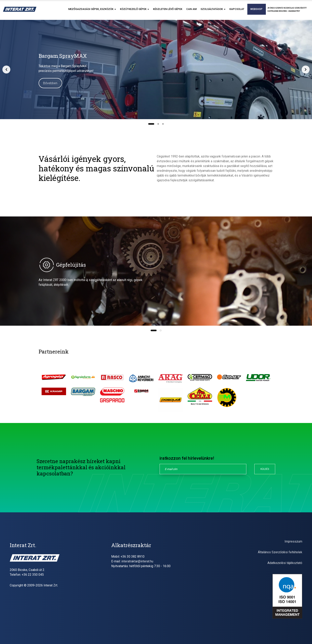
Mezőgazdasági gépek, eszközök (92, 11)
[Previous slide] (6, 70)
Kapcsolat (237, 11)
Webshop (256, 11)
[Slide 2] (158, 124)
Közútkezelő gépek (135, 11)
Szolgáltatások (213, 11)
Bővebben (50, 83)
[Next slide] (306, 70)
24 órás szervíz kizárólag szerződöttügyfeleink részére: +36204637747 (287, 12)
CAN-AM (191, 11)
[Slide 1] (151, 124)
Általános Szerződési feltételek (280, 552)
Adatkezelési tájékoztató (285, 563)
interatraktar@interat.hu (137, 561)
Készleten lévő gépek (168, 11)
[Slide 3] (163, 124)
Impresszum (293, 541)
